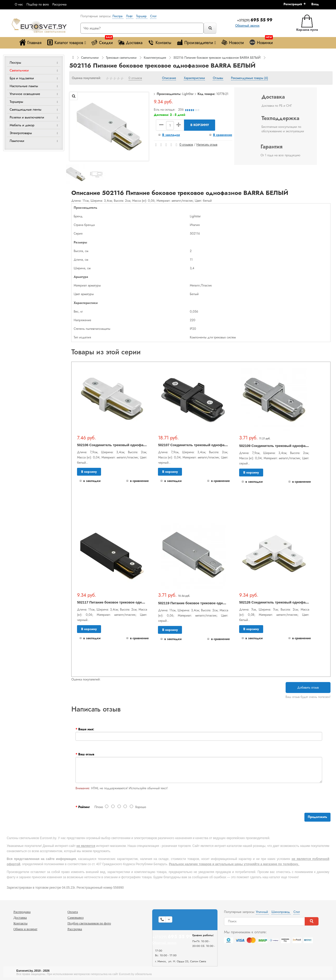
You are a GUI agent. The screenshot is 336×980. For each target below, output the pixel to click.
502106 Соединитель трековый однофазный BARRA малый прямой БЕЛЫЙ (141, 445)
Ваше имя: (86, 729)
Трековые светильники (121, 58)
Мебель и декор (22, 125)
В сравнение (223, 135)
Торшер (142, 16)
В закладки (171, 135)
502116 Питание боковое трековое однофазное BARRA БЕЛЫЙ (217, 58)
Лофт (130, 16)
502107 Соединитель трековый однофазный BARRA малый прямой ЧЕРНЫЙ (223, 445)
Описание (169, 78)
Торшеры (16, 102)
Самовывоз (75, 918)
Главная (30, 42)
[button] (317, 4)
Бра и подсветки (22, 78)
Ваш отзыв (86, 754)
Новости (232, 42)
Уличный (262, 912)
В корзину (200, 125)
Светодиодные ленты (26, 109)
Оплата (73, 912)
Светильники (19, 70)
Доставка (130, 42)
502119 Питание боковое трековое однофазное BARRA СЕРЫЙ (211, 603)
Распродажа (22, 912)
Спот (153, 16)
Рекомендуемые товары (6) (250, 78)
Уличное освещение (25, 94)
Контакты (160, 42)
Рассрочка (60, 4)
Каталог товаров (66, 42)
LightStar (188, 94)
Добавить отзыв (308, 688)
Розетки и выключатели (27, 117)
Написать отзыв (207, 145)
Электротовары (21, 133)
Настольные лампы (24, 86)
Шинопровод (281, 912)
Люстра (118, 16)
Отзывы (218, 78)
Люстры (15, 62)
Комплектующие (155, 58)
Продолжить (317, 817)
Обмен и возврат (25, 929)
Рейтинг (84, 807)
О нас (19, 4)
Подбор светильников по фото (89, 923)
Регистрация (293, 4)
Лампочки (17, 141)
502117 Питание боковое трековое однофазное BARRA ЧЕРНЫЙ (131, 602)
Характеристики (194, 78)
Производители (196, 42)
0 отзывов (135, 78)
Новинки (261, 41)
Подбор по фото (38, 4)
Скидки (102, 41)
